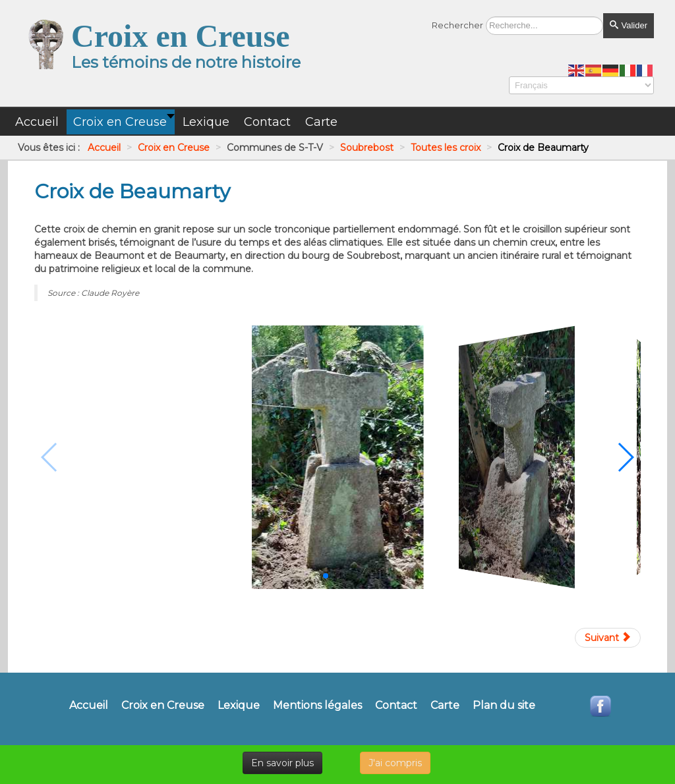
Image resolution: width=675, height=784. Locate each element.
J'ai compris (395, 763)
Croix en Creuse (163, 706)
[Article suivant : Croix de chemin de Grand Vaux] (608, 638)
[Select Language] (581, 85)
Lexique (239, 706)
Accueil (89, 706)
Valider (629, 25)
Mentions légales (317, 706)
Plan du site (504, 706)
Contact (396, 706)
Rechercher (457, 25)
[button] (326, 576)
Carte (445, 706)
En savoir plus (282, 763)
